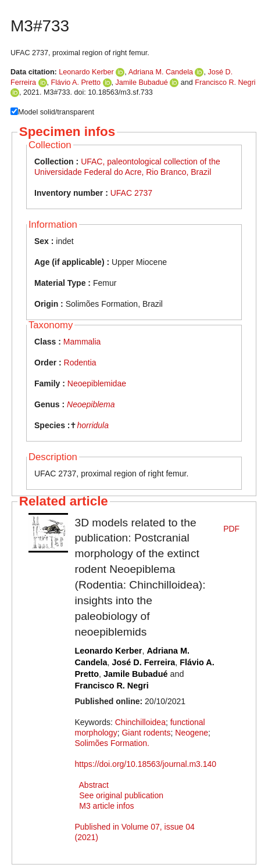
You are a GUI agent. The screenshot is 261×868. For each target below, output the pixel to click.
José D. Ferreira (143, 662)
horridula (92, 425)
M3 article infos (106, 806)
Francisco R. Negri (225, 83)
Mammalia (82, 342)
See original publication (121, 795)
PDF (231, 529)
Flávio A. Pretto (76, 83)
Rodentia (80, 363)
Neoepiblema (91, 404)
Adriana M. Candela (161, 72)
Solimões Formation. (112, 743)
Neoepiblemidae (97, 383)
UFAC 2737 (131, 193)
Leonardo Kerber (86, 72)
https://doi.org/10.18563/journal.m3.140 (146, 764)
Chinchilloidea (140, 722)
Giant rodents (146, 733)
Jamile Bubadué (142, 83)
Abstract (94, 785)
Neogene (192, 733)
